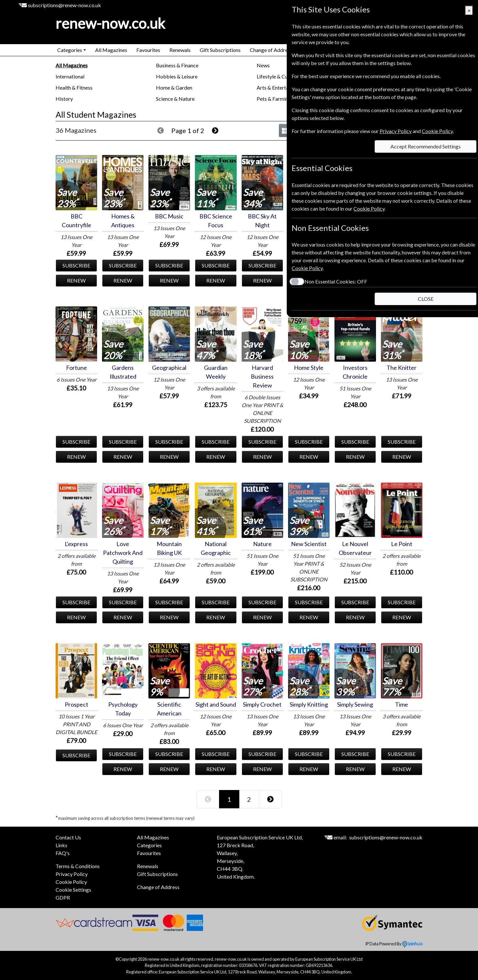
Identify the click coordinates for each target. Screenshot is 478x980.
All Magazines (111, 50)
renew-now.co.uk (110, 23)
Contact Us (68, 837)
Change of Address (271, 50)
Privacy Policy (72, 874)
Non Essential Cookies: (331, 281)
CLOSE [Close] (424, 299)
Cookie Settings (73, 890)
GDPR (63, 897)
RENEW (76, 280)
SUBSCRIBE (76, 265)
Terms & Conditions (78, 866)
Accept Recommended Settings (424, 146)
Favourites (148, 50)
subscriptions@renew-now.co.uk (64, 5)
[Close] (469, 10)
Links (61, 845)
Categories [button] (70, 50)
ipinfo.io (412, 944)
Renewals (180, 50)
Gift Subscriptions (220, 50)
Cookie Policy (71, 882)
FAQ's (63, 853)
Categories (149, 845)
